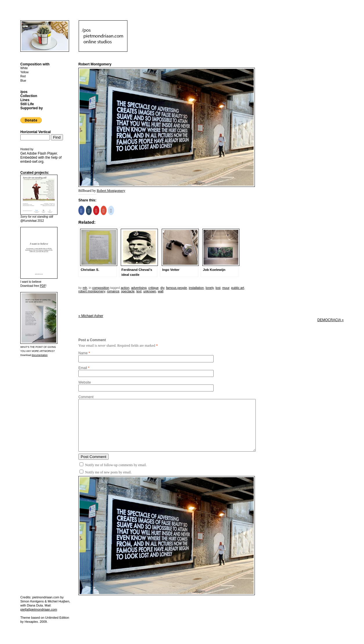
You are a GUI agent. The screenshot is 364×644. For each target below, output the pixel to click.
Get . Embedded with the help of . (41, 158)
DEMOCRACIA (330, 320)
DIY (162, 288)
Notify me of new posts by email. (108, 472)
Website (85, 382)
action (125, 288)
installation (196, 288)
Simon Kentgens (32, 601)
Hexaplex (31, 622)
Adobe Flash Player (42, 153)
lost (218, 288)
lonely (210, 288)
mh (85, 288)
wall (161, 291)
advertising (139, 288)
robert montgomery (92, 291)
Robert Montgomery (111, 191)
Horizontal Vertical (36, 132)
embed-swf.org (32, 162)
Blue (23, 81)
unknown (150, 291)
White (24, 68)
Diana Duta (35, 605)
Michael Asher (91, 316)
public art (238, 288)
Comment (86, 397)
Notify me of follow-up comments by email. (116, 465)
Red (23, 76)
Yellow (25, 72)
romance (113, 291)
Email (83, 368)
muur (226, 288)
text (139, 291)
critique (153, 288)
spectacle (128, 291)
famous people (176, 288)
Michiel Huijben (58, 601)
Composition (101, 288)
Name (83, 353)
